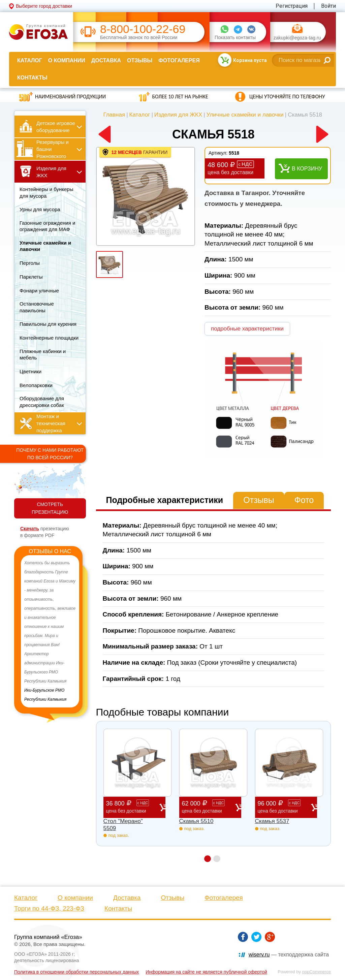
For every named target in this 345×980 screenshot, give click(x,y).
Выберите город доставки (44, 6)
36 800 (133, 807)
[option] (50, 631)
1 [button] (207, 859)
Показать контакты (235, 38)
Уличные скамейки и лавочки (245, 115)
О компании (67, 60)
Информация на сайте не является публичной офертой (206, 972)
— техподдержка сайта (289, 955)
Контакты (32, 78)
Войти (328, 6)
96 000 (284, 807)
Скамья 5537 (272, 821)
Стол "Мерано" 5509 (123, 825)
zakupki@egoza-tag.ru (297, 38)
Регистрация (292, 6)
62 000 (209, 807)
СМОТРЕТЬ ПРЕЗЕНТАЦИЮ (50, 508)
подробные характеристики (247, 329)
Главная (114, 115)
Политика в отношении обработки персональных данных (76, 972)
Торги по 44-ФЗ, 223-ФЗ (49, 908)
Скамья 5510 (196, 821)
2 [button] (217, 859)
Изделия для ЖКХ (178, 115)
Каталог (30, 60)
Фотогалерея (179, 60)
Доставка (106, 60)
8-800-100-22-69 (143, 29)
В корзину (307, 169)
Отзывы (140, 60)
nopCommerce (317, 972)
